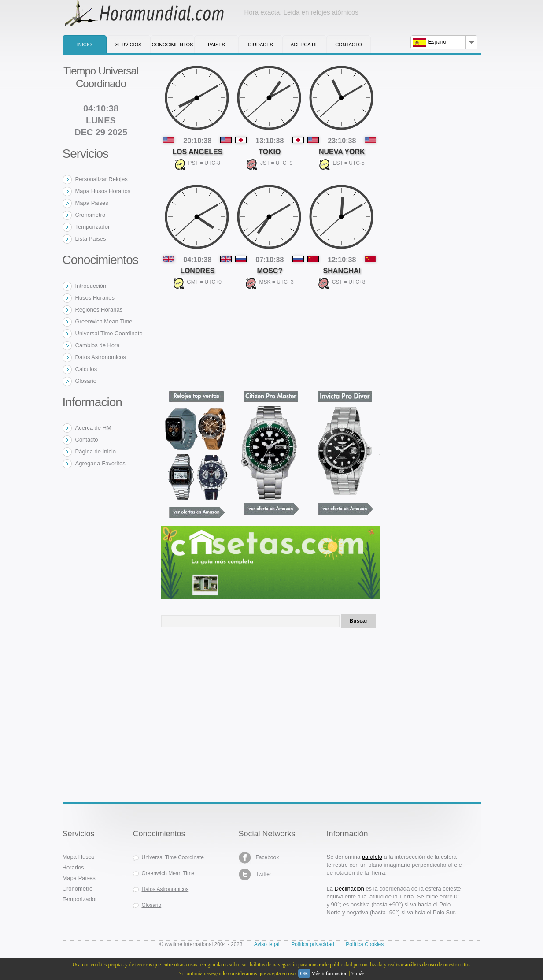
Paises (216, 45)
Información (347, 834)
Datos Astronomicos (101, 357)
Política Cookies (365, 944)
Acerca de (305, 45)
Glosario (86, 381)
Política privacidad (312, 944)
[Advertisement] (227, 711)
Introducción (91, 286)
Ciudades (260, 45)
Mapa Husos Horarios (103, 191)
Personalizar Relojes (102, 179)
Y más (358, 973)
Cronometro (90, 215)
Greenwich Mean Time (104, 321)
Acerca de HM (93, 428)
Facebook (259, 858)
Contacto (349, 45)
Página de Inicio (96, 451)
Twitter (255, 874)
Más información (329, 973)
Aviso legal (267, 944)
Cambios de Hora (98, 345)
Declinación (349, 889)
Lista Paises (91, 239)
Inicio (85, 45)
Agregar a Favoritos (100, 463)
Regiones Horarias (99, 310)
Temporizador (93, 227)
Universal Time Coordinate (109, 333)
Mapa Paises (92, 203)
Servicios (129, 45)
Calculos (86, 369)
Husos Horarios (95, 298)
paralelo (372, 857)
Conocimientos (173, 45)
